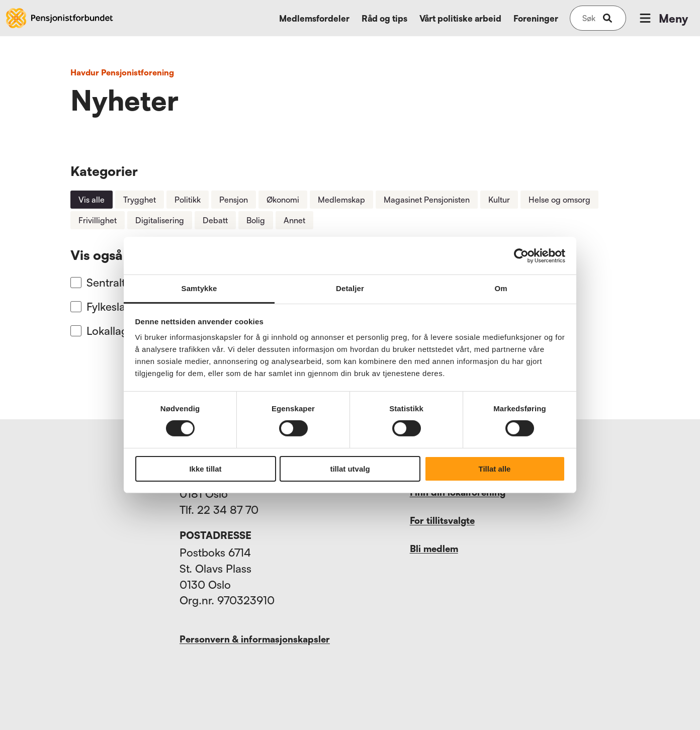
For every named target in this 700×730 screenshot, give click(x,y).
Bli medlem (434, 549)
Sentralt (106, 282)
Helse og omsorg (559, 200)
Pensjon (234, 200)
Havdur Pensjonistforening (122, 72)
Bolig (256, 220)
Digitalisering (160, 220)
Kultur (499, 200)
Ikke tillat (205, 469)
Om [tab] (501, 288)
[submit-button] (607, 18)
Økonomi (283, 200)
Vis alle (92, 200)
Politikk (188, 200)
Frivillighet (98, 220)
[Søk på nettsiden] (589, 18)
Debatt (215, 220)
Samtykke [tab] (199, 288)
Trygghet (140, 200)
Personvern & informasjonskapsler (255, 639)
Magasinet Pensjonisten (427, 200)
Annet (294, 220)
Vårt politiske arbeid (460, 18)
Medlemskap (341, 200)
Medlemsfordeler (314, 18)
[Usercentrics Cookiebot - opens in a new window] (521, 255)
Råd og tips (384, 18)
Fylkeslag (109, 306)
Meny (663, 18)
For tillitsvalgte (442, 520)
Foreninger (536, 18)
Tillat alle (495, 469)
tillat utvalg (350, 469)
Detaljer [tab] (350, 288)
